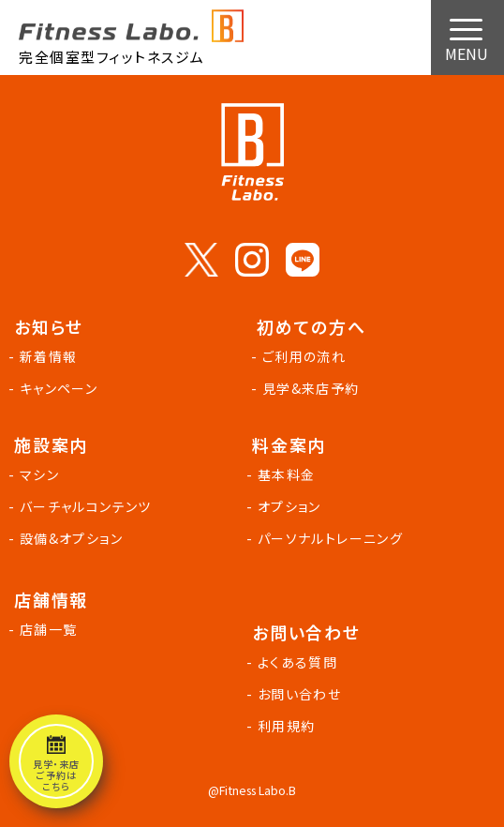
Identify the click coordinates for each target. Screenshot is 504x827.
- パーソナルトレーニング (327, 538)
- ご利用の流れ (301, 356)
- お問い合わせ (296, 694)
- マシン (37, 474)
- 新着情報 (45, 356)
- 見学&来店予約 (308, 388)
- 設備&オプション (68, 538)
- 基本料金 (283, 474)
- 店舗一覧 (45, 629)
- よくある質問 (295, 662)
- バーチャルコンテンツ (83, 506)
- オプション (287, 506)
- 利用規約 (283, 726)
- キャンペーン (56, 388)
